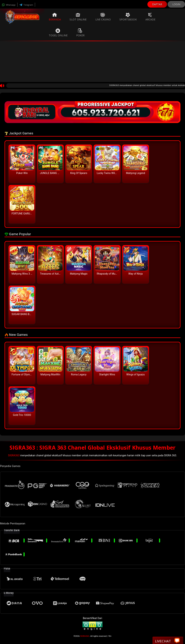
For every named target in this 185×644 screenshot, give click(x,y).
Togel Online (58, 33)
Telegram (26, 5)
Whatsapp (9, 5)
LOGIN (176, 4)
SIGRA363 (14, 455)
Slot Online (78, 17)
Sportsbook (128, 17)
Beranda (55, 17)
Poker (80, 33)
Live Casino (103, 17)
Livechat (167, 641)
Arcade (150, 17)
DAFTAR (157, 4)
